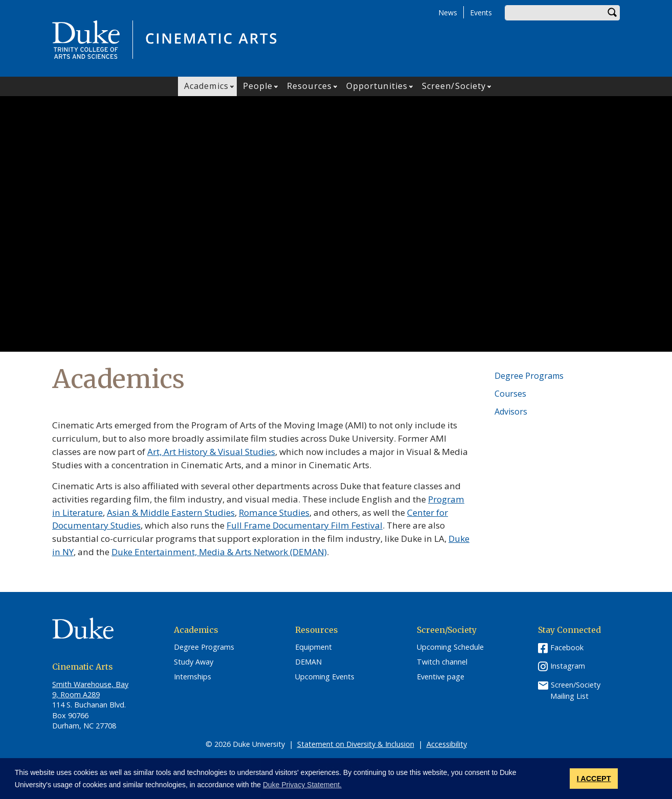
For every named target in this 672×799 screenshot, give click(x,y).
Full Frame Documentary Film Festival (305, 525)
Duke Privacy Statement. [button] (302, 785)
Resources (309, 86)
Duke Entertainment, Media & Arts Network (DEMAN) (219, 552)
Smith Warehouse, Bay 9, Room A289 (90, 689)
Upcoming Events (325, 677)
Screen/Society (454, 86)
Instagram (568, 666)
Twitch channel (442, 662)
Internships (193, 677)
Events (481, 13)
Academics (206, 86)
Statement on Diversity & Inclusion (356, 744)
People (258, 86)
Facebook (567, 647)
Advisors (511, 412)
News (448, 13)
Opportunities (377, 86)
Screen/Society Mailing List (575, 690)
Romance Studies (274, 512)
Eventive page (441, 677)
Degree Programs (529, 376)
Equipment (313, 647)
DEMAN (308, 662)
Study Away (194, 662)
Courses (510, 394)
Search (612, 13)
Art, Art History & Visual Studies (211, 452)
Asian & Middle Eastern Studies (171, 512)
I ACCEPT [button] (594, 779)
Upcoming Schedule (450, 647)
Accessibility (447, 744)
